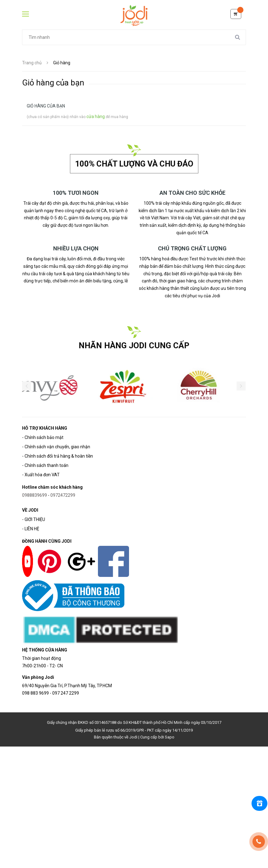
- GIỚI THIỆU (34, 519)
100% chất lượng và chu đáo (134, 163)
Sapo (170, 736)
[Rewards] (259, 803)
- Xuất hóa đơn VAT (41, 474)
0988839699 (35, 495)
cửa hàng (96, 116)
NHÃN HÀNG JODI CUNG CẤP (134, 345)
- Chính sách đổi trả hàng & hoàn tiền (58, 455)
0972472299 (63, 495)
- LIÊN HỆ (31, 528)
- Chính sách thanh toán (45, 465)
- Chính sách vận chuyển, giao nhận (56, 446)
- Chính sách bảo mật (43, 437)
